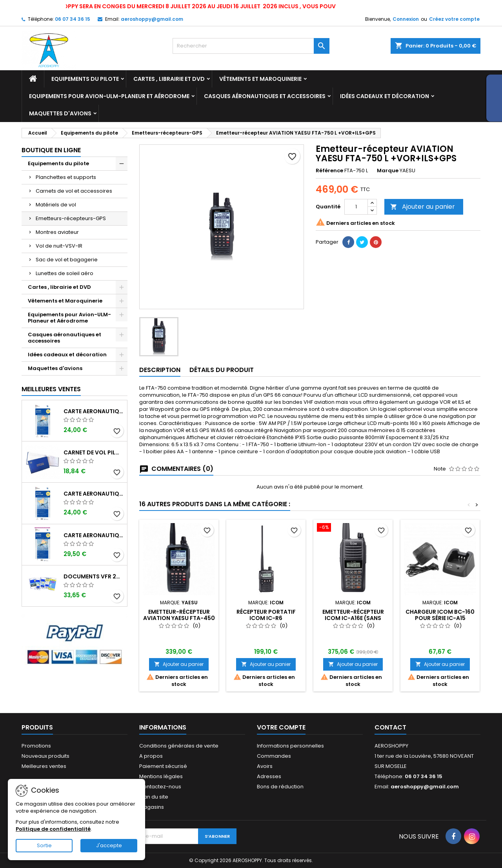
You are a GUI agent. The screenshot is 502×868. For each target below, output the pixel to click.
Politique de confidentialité (53, 829)
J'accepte (109, 845)
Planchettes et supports (66, 177)
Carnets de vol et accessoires (74, 191)
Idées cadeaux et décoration (385, 96)
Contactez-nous (160, 787)
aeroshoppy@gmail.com (152, 19)
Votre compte (281, 727)
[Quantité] (356, 207)
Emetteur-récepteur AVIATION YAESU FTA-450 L (179, 618)
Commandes (274, 756)
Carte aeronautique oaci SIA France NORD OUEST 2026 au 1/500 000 (94, 494)
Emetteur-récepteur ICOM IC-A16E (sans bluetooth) (353, 618)
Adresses (269, 776)
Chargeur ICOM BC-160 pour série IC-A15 (440, 615)
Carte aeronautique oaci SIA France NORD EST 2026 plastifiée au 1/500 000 (94, 535)
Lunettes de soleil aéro (65, 273)
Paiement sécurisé (163, 766)
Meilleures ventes (44, 766)
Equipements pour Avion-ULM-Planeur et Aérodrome (109, 96)
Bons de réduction (280, 787)
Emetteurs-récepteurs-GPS (71, 218)
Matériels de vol (56, 205)
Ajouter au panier (423, 207)
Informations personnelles (290, 746)
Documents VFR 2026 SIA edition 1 (94, 576)
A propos (151, 756)
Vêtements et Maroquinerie (260, 79)
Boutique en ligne (51, 150)
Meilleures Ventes (51, 389)
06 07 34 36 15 (73, 19)
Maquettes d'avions (60, 113)
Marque (388, 171)
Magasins (152, 807)
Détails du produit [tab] (222, 370)
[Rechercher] (251, 46)
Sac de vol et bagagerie (67, 260)
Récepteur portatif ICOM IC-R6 (266, 615)
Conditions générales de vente (179, 746)
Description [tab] (160, 370)
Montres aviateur (57, 232)
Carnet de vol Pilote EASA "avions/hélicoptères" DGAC (94, 452)
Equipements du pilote (85, 79)
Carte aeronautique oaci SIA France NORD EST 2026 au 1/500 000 (94, 411)
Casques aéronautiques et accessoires (265, 96)
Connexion (406, 19)
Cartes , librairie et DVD (169, 79)
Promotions (36, 746)
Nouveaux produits (45, 756)
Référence (329, 171)
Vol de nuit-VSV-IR (59, 246)
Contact (390, 727)
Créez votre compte (454, 19)
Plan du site (154, 797)
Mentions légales (161, 776)
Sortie (44, 845)
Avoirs (265, 766)
